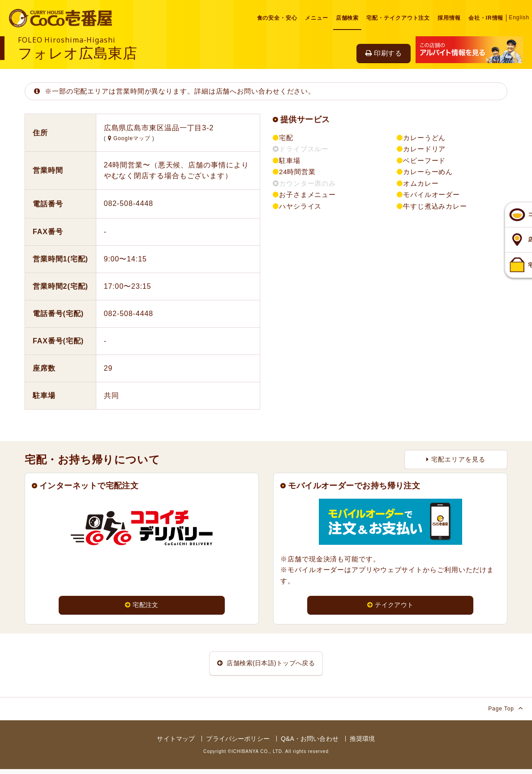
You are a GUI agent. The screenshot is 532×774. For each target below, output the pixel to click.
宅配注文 (142, 605)
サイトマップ (176, 743)
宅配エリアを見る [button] (456, 459)
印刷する (384, 53)
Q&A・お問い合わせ (310, 743)
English (519, 17)
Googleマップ (130, 138)
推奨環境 (363, 743)
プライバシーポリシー (238, 743)
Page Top (506, 712)
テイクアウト (390, 605)
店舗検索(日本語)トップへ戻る (266, 665)
